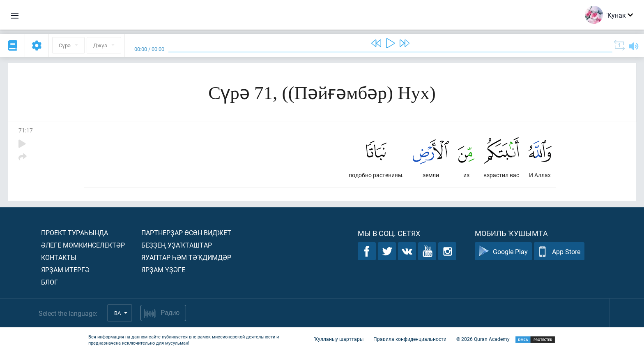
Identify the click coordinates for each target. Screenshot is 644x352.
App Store (559, 251)
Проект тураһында (75, 233)
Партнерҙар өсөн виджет (186, 233)
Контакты (59, 257)
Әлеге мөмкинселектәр (83, 245)
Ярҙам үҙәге (163, 270)
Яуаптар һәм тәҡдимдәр (186, 257)
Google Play (503, 251)
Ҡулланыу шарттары (339, 339)
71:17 (26, 130)
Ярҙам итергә (65, 270)
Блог (49, 282)
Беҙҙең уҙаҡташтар (177, 245)
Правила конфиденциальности (410, 339)
